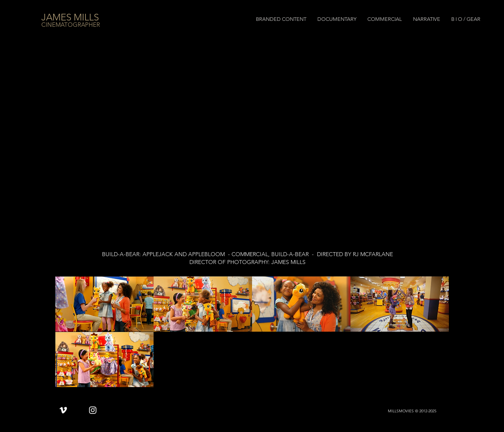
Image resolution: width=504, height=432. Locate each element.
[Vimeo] (63, 410)
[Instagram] (93, 410)
